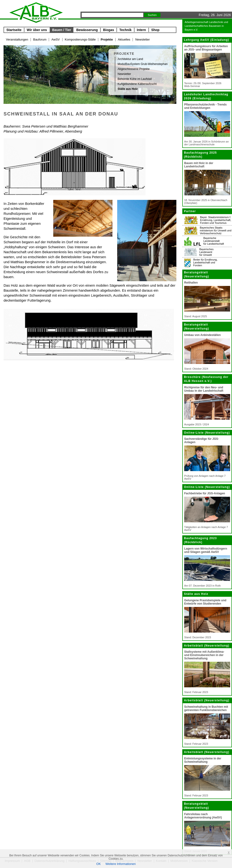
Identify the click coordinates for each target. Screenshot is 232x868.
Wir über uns (37, 30)
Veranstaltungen (17, 39)
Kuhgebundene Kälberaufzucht (137, 84)
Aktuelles (124, 39)
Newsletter (142, 39)
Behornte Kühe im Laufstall (135, 79)
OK (99, 864)
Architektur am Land (130, 59)
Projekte (107, 39)
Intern (141, 30)
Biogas (109, 30)
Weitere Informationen (121, 864)
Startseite (14, 30)
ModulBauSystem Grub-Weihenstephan (143, 64)
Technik (125, 30)
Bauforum (40, 39)
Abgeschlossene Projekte (134, 69)
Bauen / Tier (62, 30)
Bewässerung (87, 30)
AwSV (56, 39)
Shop (155, 30)
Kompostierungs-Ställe (80, 39)
